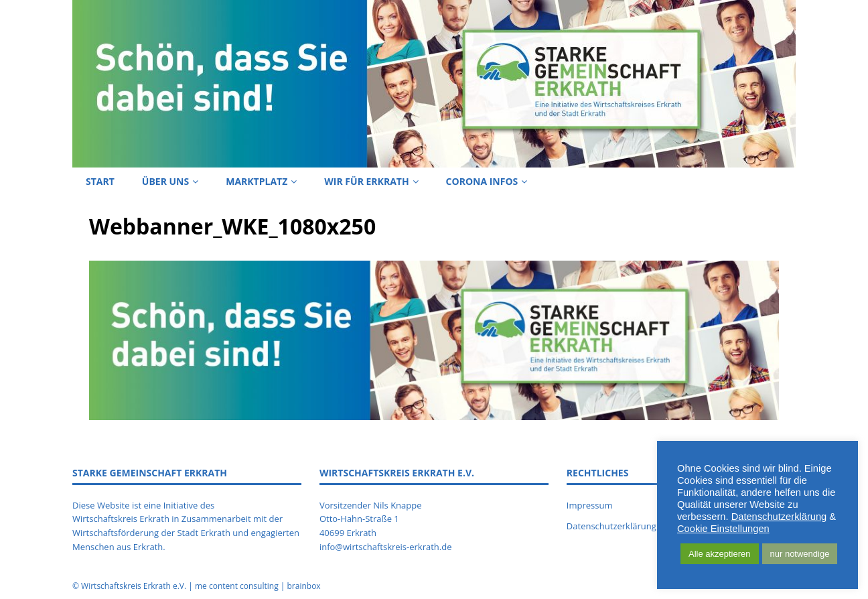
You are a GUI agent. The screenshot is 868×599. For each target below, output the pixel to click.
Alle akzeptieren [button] (720, 554)
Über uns (165, 181)
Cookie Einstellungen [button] (723, 529)
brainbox (303, 586)
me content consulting (237, 586)
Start (100, 181)
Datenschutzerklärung (779, 517)
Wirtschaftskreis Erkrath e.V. (134, 586)
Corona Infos (482, 181)
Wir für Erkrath (366, 181)
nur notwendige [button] (800, 554)
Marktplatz (257, 181)
